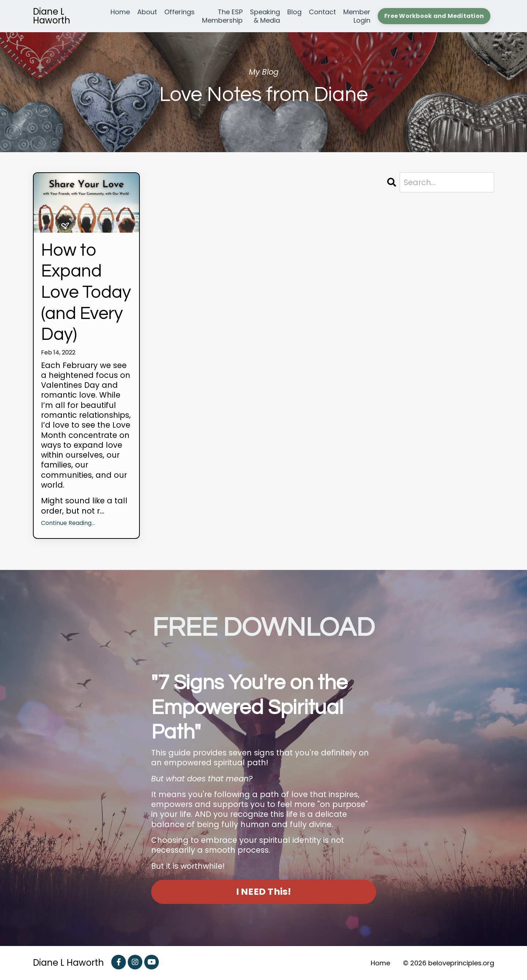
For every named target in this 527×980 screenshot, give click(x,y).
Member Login (357, 16)
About (147, 12)
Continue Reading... (68, 523)
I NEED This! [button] (264, 892)
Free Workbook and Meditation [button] (434, 16)
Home (120, 12)
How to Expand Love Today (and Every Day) (86, 292)
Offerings (180, 12)
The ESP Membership (222, 16)
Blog (294, 12)
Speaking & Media (265, 16)
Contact (322, 12)
